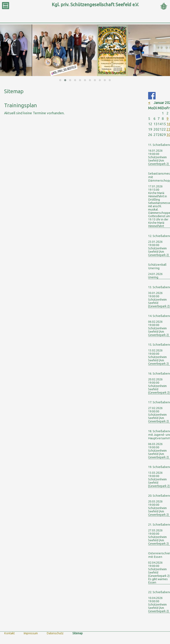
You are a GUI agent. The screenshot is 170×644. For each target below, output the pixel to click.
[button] (60, 80)
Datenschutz (55, 633)
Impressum (31, 633)
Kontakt (9, 633)
